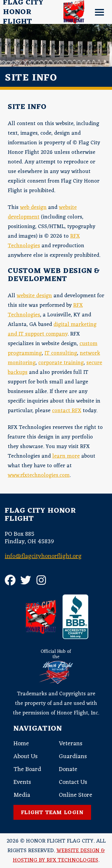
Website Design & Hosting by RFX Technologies (59, 855)
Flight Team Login (52, 813)
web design (33, 207)
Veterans (71, 744)
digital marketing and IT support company (52, 329)
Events (22, 782)
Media (22, 795)
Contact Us (73, 782)
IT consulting (61, 353)
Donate (68, 770)
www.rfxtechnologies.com (39, 475)
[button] (97, 12)
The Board (27, 770)
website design (34, 296)
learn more (66, 456)
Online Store (76, 795)
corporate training (61, 363)
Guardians (73, 757)
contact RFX (67, 411)
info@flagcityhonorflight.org (43, 556)
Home (21, 744)
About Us (26, 757)
